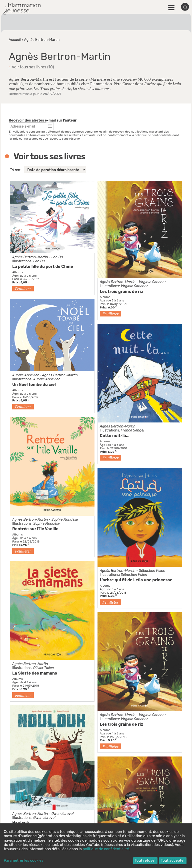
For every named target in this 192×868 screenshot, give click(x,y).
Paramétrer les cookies (23, 861)
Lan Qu (57, 257)
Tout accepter (173, 860)
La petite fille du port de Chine (43, 266)
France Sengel (132, 430)
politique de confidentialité (153, 135)
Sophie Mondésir (65, 520)
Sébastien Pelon (152, 571)
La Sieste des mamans (35, 673)
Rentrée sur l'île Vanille (35, 529)
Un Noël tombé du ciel (34, 385)
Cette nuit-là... (115, 436)
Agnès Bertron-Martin (30, 257)
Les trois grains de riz (121, 292)
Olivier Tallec (43, 668)
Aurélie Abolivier (25, 375)
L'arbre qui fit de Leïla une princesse (136, 580)
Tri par (15, 170)
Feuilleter (23, 289)
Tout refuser (145, 860)
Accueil (15, 40)
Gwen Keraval (62, 814)
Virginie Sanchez (152, 282)
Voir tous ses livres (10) (33, 67)
